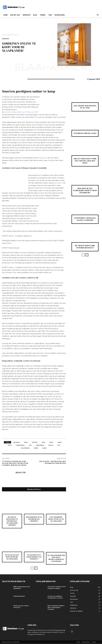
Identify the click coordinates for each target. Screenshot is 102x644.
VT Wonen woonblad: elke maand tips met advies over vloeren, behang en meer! (15, 463)
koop (43, 442)
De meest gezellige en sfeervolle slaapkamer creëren (12, 521)
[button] (98, 15)
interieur (35, 442)
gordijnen (44, 158)
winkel (36, 448)
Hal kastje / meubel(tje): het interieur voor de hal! (53, 462)
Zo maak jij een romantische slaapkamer (12, 557)
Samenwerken (86, 642)
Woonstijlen (60, 15)
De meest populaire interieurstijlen (85, 247)
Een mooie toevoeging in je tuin (85, 107)
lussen (51, 442)
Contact (94, 642)
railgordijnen (20, 445)
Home (5, 15)
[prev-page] (32, 568)
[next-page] (36, 568)
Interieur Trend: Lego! (85, 133)
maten (60, 442)
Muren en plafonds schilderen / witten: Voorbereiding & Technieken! (56, 608)
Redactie (21, 473)
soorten (51, 445)
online (10, 445)
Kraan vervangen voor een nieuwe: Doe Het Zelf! (85, 161)
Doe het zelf (15, 15)
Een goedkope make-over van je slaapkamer (56, 519)
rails (30, 445)
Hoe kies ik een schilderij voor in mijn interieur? (85, 191)
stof (59, 445)
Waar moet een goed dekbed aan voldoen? (34, 557)
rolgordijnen (40, 445)
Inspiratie (27, 15)
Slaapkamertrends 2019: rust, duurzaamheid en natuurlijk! (57, 559)
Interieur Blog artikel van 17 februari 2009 (21, 112)
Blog (35, 15)
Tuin (50, 15)
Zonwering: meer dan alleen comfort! (85, 219)
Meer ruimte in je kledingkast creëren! (34, 519)
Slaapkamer (10, 34)
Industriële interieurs (19, 596)
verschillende (25, 448)
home (26, 442)
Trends (43, 15)
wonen (44, 448)
